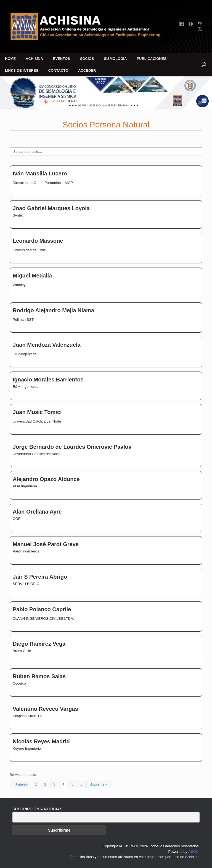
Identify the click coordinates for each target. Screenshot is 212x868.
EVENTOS (62, 59)
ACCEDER (87, 70)
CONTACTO (58, 70)
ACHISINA (34, 59)
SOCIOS (87, 59)
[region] (106, 93)
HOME (10, 59)
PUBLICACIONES (152, 59)
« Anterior (20, 784)
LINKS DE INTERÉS (22, 70)
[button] (204, 65)
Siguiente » (98, 784)
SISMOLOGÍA (115, 59)
